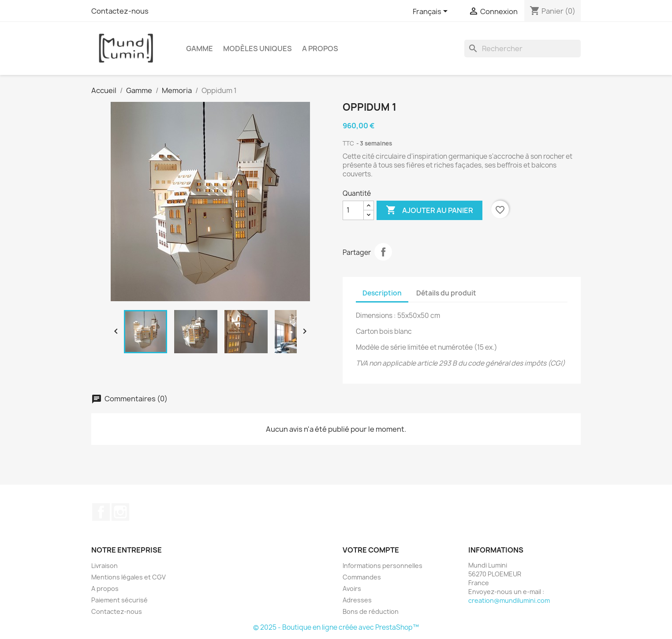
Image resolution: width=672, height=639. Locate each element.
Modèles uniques (258, 49)
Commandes (362, 577)
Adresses (357, 600)
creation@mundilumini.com (509, 600)
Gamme (200, 49)
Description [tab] (382, 293)
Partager (383, 252)
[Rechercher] (523, 49)
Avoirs (352, 589)
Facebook (101, 512)
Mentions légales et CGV (129, 577)
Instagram (120, 512)
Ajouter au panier (429, 210)
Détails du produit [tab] (446, 293)
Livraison (105, 566)
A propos (320, 49)
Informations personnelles (383, 566)
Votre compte (371, 550)
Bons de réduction (371, 611)
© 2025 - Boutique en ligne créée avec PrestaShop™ (336, 627)
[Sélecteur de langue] (432, 12)
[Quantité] (353, 210)
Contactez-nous (120, 11)
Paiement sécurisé (119, 600)
